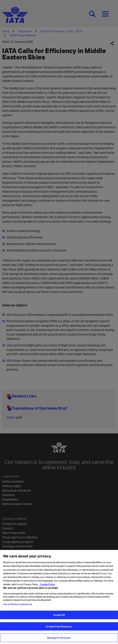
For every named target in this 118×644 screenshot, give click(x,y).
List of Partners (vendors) (17, 606)
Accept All (59, 617)
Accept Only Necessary (59, 628)
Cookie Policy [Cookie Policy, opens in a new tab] (47, 586)
